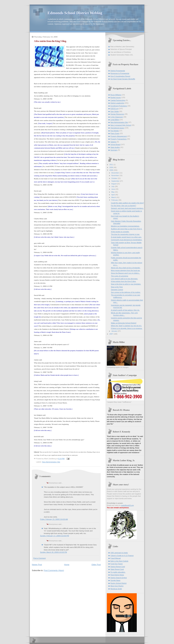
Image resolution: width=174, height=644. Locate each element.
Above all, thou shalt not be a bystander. (126, 268)
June (113, 189)
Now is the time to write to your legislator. (126, 284)
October (114, 178)
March (114, 197)
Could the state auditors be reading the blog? (127, 203)
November (115, 175)
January (114, 331)
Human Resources (117, 114)
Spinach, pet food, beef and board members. (127, 208)
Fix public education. (118, 572)
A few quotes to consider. (120, 232)
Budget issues (116, 97)
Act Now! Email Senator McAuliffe (123, 79)
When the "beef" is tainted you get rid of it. (126, 326)
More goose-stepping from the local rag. (126, 270)
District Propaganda (118, 71)
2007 (111, 334)
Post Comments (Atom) (54, 570)
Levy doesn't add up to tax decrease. (124, 279)
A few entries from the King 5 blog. (124, 281)
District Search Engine (119, 578)
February (115, 200)
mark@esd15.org (127, 505)
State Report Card (117, 569)
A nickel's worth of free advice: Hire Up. (125, 310)
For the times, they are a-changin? (124, 206)
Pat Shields (115, 131)
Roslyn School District (118, 583)
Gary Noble (115, 111)
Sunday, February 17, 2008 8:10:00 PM (55, 536)
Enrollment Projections (119, 106)
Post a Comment (39, 558)
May (113, 192)
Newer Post (37, 565)
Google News (115, 580)
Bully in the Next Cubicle (119, 561)
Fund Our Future (117, 564)
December (115, 173)
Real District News (117, 575)
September (116, 181)
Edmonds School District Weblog (75, 13)
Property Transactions (118, 139)
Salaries (113, 142)
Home (67, 565)
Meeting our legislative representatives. (125, 226)
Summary (114, 150)
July (113, 186)
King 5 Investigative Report (120, 76)
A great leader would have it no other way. (126, 237)
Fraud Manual (116, 558)
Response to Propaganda (120, 73)
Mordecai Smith (116, 589)
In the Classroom (117, 117)
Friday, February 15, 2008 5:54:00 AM (54, 519)
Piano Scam (115, 133)
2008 (111, 170)
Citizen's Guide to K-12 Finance (122, 556)
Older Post (96, 565)
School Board (115, 144)
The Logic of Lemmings (120, 276)
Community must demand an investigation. (127, 240)
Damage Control (117, 290)
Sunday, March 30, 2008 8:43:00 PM (53, 552)
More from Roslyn (117, 586)
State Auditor (115, 147)
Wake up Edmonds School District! (124, 323)
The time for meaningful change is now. (125, 234)
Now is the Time (117, 287)
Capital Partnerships (118, 100)
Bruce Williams (116, 95)
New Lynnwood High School (121, 125)
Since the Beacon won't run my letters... (126, 273)
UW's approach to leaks (119, 553)
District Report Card (118, 567)
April (113, 195)
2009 (111, 167)
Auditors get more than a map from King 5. (127, 229)
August (114, 184)
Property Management (119, 136)
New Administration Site (51, 462)
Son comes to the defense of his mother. (126, 292)
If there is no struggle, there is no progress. (127, 328)
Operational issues (117, 128)
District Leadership (117, 103)
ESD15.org (114, 109)
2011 (111, 165)
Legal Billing (115, 120)
